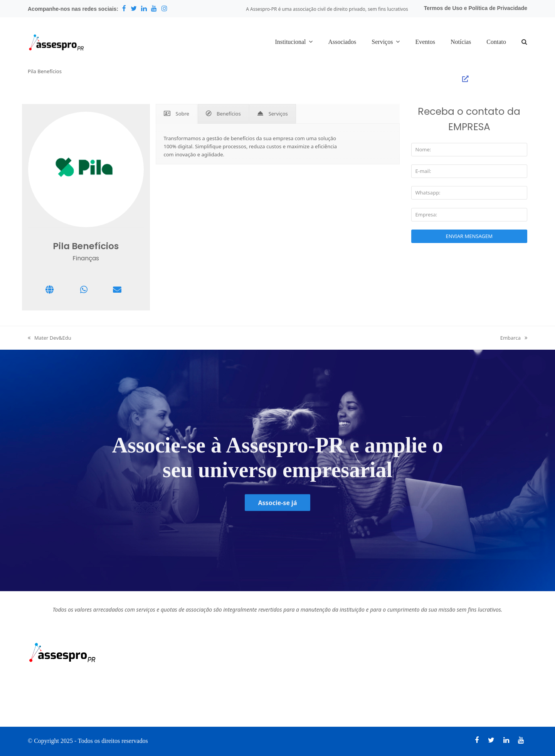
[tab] (177, 114)
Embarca (514, 338)
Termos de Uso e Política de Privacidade (476, 8)
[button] (524, 42)
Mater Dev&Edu (50, 338)
